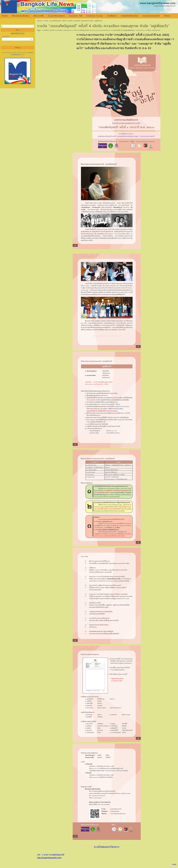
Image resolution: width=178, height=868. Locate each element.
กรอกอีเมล (6, 37)
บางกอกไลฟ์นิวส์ (116, 30)
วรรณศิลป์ (45, 30)
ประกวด (92, 30)
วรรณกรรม (140, 30)
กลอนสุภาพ (67, 30)
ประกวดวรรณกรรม (103, 30)
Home (39, 21)
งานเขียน (148, 30)
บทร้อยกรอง (156, 30)
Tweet (174, 864)
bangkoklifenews (129, 30)
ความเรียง (59, 30)
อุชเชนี (52, 30)
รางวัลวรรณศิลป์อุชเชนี (80, 30)
